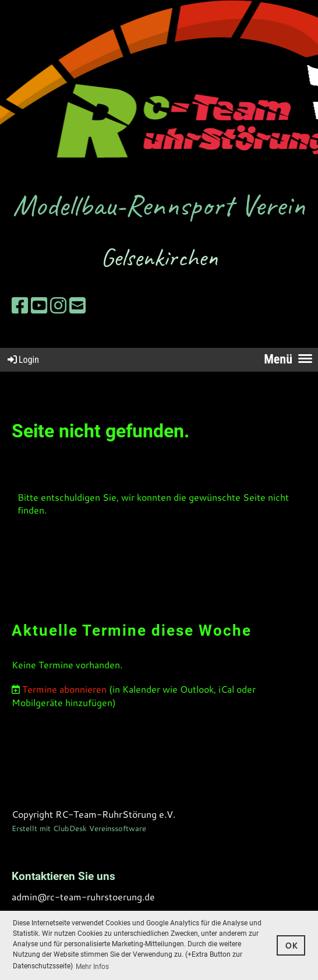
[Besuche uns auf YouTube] (39, 305)
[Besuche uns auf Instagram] (58, 305)
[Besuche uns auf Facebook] (20, 305)
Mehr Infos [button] (92, 967)
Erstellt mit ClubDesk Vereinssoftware (79, 828)
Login (22, 360)
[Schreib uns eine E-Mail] (77, 305)
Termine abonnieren (64, 689)
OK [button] (291, 945)
